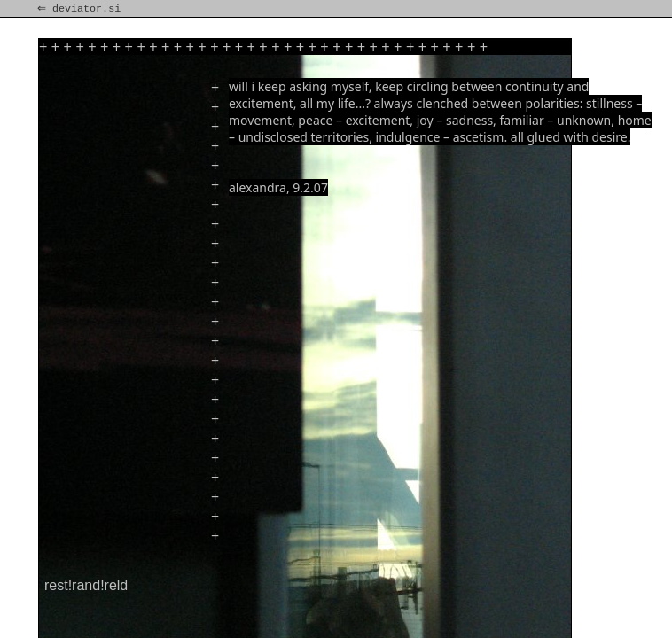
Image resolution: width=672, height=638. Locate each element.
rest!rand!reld (86, 585)
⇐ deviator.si (81, 9)
